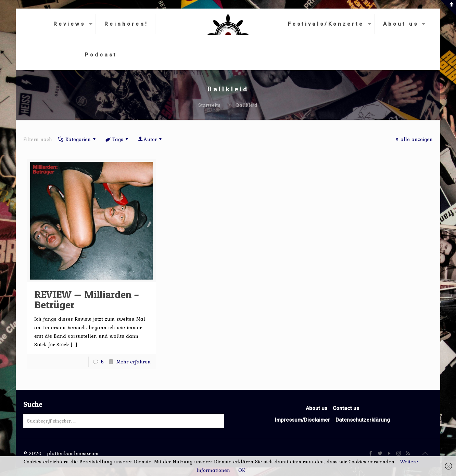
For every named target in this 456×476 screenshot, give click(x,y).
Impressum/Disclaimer (302, 420)
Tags (117, 139)
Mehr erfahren (134, 362)
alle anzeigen (413, 139)
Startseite (209, 105)
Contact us (346, 408)
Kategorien (78, 139)
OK (242, 470)
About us (316, 408)
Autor (150, 139)
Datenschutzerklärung (363, 420)
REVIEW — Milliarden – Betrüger (87, 299)
